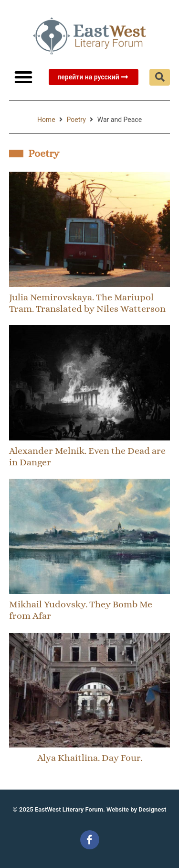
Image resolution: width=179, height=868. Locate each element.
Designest (152, 809)
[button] (23, 77)
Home (46, 120)
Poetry (76, 120)
